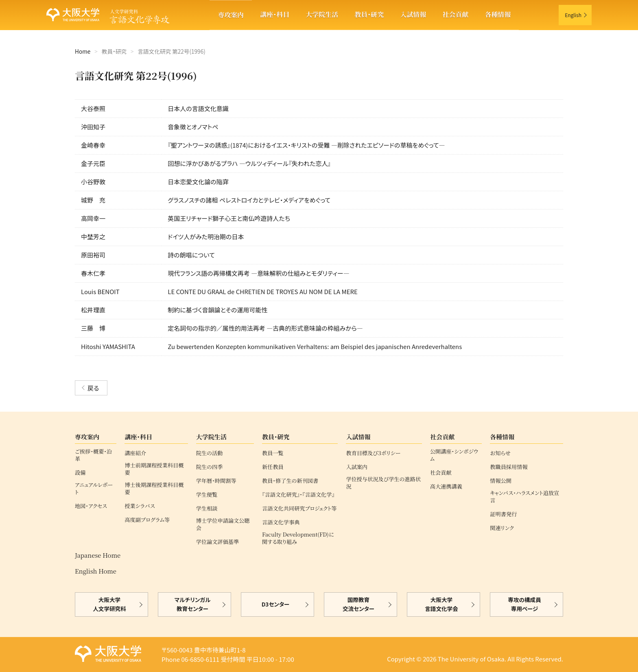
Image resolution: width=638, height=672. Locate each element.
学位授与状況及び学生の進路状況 (383, 483)
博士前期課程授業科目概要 (154, 469)
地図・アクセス (91, 506)
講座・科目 (275, 14)
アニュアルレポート (94, 489)
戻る (93, 388)
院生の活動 (210, 453)
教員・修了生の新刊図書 (290, 481)
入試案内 (357, 467)
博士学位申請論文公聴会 (223, 524)
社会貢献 (455, 14)
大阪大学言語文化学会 (441, 604)
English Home (96, 571)
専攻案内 (231, 15)
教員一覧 (273, 453)
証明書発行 (503, 514)
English (573, 15)
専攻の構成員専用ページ (524, 604)
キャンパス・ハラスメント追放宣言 (524, 497)
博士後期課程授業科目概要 (154, 489)
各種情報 (498, 14)
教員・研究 (369, 14)
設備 (80, 473)
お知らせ (500, 453)
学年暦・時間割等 (216, 481)
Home (83, 51)
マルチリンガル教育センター (193, 604)
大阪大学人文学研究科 (109, 604)
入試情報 (413, 14)
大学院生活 (322, 14)
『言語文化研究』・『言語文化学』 (298, 495)
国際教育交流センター (358, 604)
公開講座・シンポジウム (454, 455)
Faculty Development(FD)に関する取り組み (298, 538)
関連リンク (502, 528)
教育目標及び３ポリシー (373, 453)
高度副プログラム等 (147, 520)
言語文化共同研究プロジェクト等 (299, 508)
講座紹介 (135, 453)
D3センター (276, 604)
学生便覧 (207, 495)
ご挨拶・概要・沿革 (93, 455)
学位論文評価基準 (218, 542)
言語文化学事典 (281, 522)
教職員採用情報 (509, 467)
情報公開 (501, 481)
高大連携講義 (446, 487)
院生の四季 (210, 467)
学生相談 (207, 508)
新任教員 (273, 467)
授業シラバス (140, 506)
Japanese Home (98, 555)
